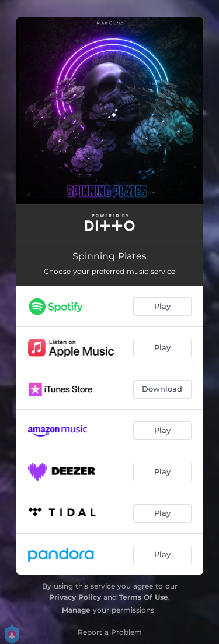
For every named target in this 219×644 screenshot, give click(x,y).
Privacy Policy (75, 597)
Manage (76, 610)
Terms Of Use (144, 597)
